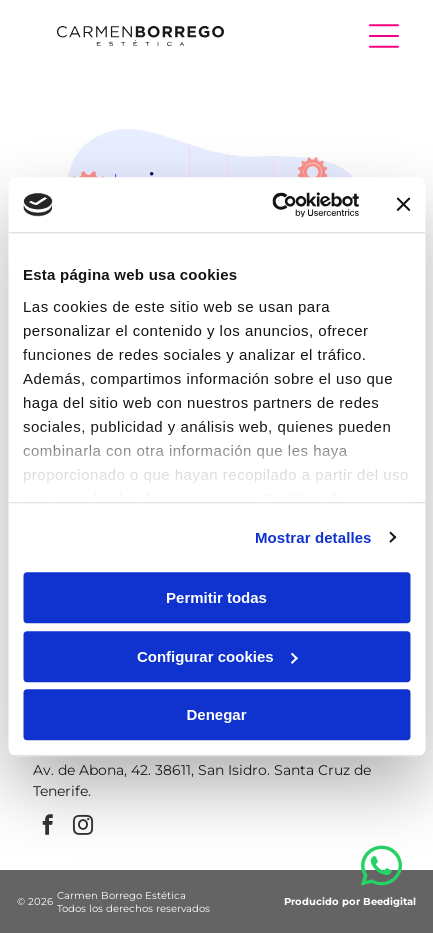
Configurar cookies (217, 656)
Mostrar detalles (313, 537)
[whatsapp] (382, 869)
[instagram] (83, 827)
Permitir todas (216, 597)
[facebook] (48, 827)
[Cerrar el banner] (403, 205)
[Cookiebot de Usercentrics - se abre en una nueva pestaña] (273, 205)
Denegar (216, 714)
